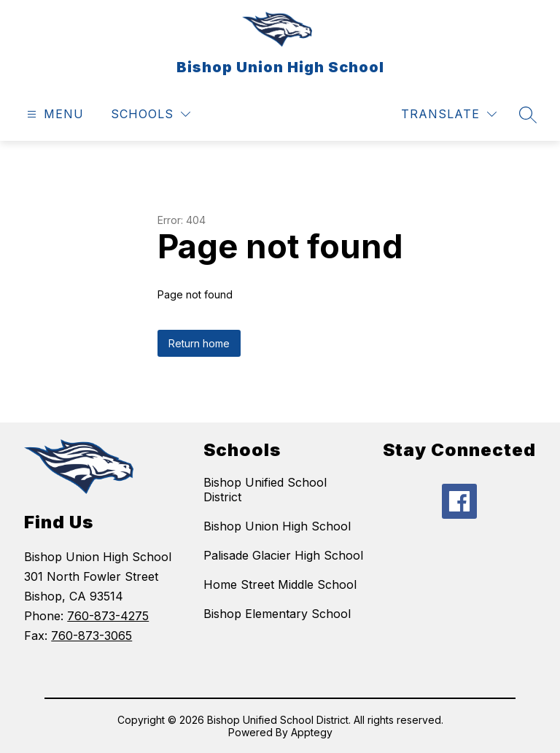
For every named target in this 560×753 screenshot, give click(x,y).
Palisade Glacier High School (283, 555)
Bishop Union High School (277, 526)
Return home (199, 343)
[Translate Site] (449, 114)
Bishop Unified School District (265, 490)
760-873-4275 (108, 616)
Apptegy (312, 732)
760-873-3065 (92, 636)
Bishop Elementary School (277, 614)
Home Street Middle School (280, 584)
